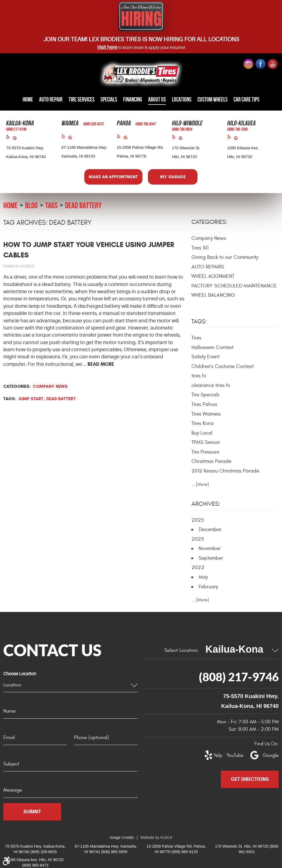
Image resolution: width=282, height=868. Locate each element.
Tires (196, 338)
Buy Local (202, 433)
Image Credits (122, 837)
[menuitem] (31, 100)
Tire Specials (205, 395)
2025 (198, 520)
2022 (198, 567)
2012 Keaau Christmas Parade (225, 471)
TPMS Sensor (206, 442)
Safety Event (205, 357)
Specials (110, 99)
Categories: (209, 222)
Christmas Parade (211, 461)
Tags (51, 205)
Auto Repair (53, 99)
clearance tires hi (211, 385)
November (210, 548)
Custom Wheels (210, 99)
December (210, 529)
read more (101, 364)
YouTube (232, 755)
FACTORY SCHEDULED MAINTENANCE (234, 285)
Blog (31, 205)
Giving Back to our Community (225, 257)
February (208, 586)
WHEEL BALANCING (213, 295)
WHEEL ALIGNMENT (213, 276)
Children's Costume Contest (223, 366)
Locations (180, 99)
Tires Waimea (206, 414)
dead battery (83, 205)
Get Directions (250, 779)
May (203, 577)
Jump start (31, 398)
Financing (133, 99)
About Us (157, 99)
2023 (198, 539)
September (211, 558)
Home (31, 99)
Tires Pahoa (204, 404)
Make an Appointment (113, 176)
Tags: (199, 322)
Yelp (10, 138)
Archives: (206, 504)
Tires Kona (203, 423)
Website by (156, 837)
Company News (50, 386)
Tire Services (83, 99)
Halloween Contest (212, 347)
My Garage (173, 176)
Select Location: (181, 650)
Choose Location (20, 674)
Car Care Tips (243, 99)
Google (16, 139)
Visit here (107, 47)
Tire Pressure (205, 452)
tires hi (199, 376)
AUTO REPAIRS (208, 267)
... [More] (200, 484)
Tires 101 (200, 248)
